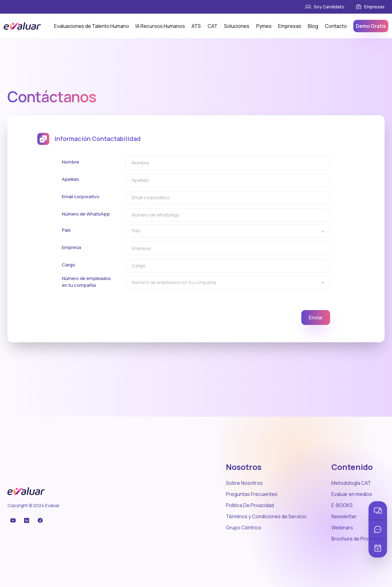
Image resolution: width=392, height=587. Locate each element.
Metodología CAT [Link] (351, 483)
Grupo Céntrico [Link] (244, 528)
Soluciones (237, 26)
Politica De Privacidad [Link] (250, 505)
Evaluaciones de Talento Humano (92, 26)
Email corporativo (81, 197)
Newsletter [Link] (344, 516)
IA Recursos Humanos (160, 26)
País (66, 230)
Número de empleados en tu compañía (86, 282)
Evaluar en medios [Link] (352, 494)
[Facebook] (25, 520)
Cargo (69, 265)
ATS (196, 26)
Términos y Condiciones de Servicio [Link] (266, 516)
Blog (313, 26)
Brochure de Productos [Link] (358, 539)
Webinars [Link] (342, 528)
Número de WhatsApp (86, 214)
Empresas (290, 26)
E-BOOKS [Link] (342, 505)
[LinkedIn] (17, 520)
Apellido (71, 179)
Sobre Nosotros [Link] (244, 483)
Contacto (336, 26)
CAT (213, 26)
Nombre (71, 162)
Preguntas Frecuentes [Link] (252, 494)
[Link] (338, 7)
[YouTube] (10, 520)
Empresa (71, 247)
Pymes (264, 26)
